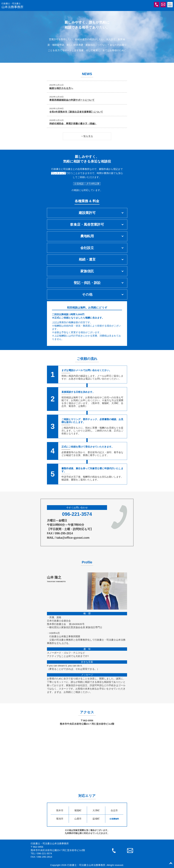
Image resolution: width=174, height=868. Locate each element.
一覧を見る (87, 136)
